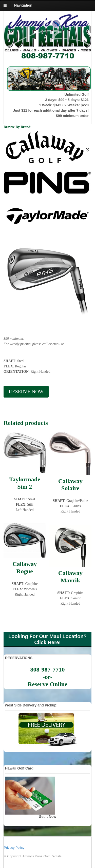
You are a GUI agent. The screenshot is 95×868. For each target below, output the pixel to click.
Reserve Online (48, 684)
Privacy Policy (14, 848)
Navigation (23, 5)
